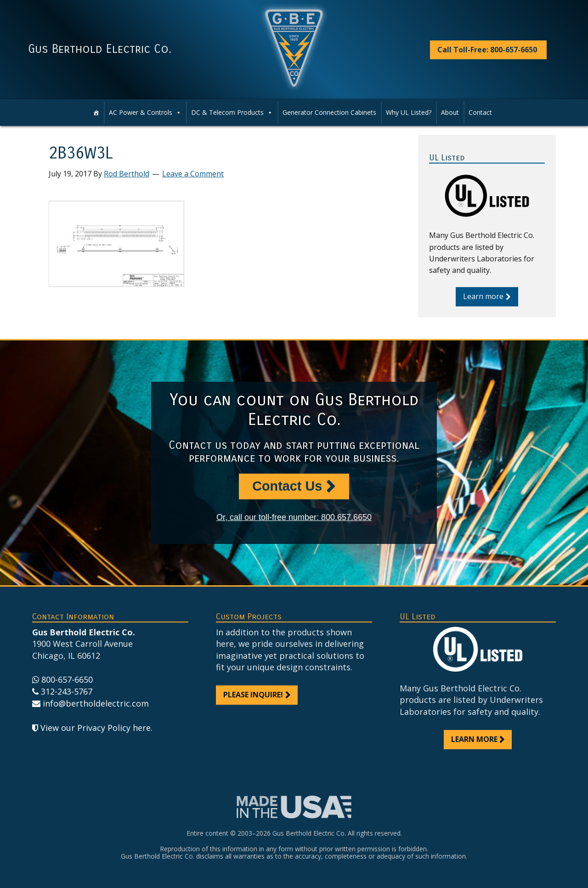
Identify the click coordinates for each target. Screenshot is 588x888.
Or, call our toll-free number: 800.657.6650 (294, 517)
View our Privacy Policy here (96, 728)
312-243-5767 (67, 691)
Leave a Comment (193, 174)
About (450, 112)
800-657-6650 (67, 679)
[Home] (96, 113)
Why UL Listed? (409, 112)
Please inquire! (253, 695)
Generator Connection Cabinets (329, 112)
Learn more (483, 296)
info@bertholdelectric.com (96, 703)
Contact (480, 112)
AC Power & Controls (145, 113)
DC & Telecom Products (232, 113)
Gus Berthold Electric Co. (100, 49)
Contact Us (287, 486)
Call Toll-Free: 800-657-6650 (487, 50)
